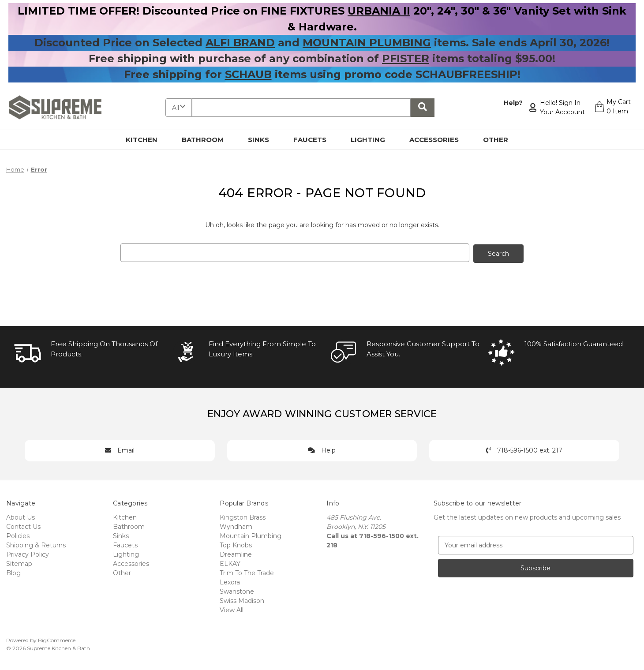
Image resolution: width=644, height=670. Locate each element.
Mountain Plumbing (251, 535)
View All (232, 609)
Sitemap (19, 563)
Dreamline (236, 554)
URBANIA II (379, 11)
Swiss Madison (242, 600)
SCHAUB (248, 74)
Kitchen (147, 140)
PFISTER (406, 58)
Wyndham (236, 526)
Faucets (315, 140)
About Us (21, 517)
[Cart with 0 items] (612, 108)
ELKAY (230, 563)
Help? (512, 103)
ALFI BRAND (240, 43)
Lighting (373, 140)
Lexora (230, 581)
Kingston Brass (243, 517)
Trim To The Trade (247, 572)
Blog (13, 572)
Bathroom (208, 140)
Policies (18, 535)
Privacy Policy (28, 554)
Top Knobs (236, 544)
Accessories (439, 140)
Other (501, 140)
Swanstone (237, 591)
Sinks (264, 140)
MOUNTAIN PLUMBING (367, 43)
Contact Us (23, 526)
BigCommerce (57, 639)
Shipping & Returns (36, 544)
